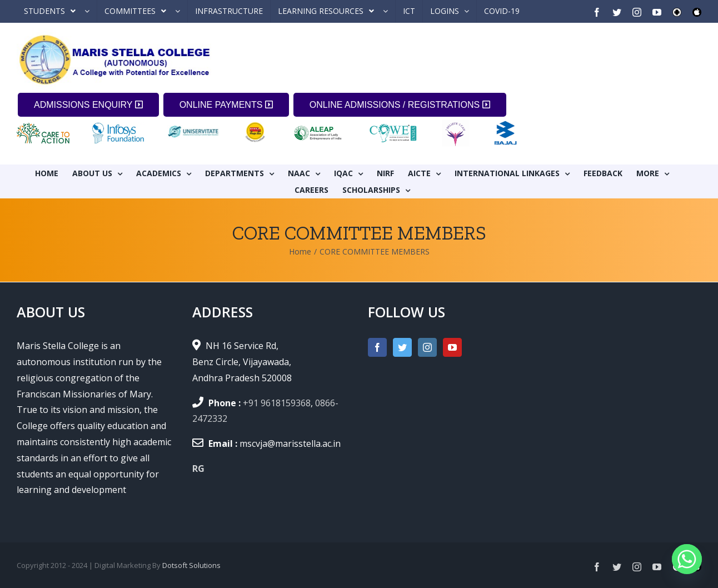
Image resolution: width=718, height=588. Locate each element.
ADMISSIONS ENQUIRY (88, 105)
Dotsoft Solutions (191, 565)
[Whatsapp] (687, 559)
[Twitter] (402, 347)
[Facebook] (377, 347)
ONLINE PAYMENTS (226, 105)
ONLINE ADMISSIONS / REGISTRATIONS (400, 105)
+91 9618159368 (277, 403)
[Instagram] (427, 347)
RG (198, 469)
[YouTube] (452, 347)
